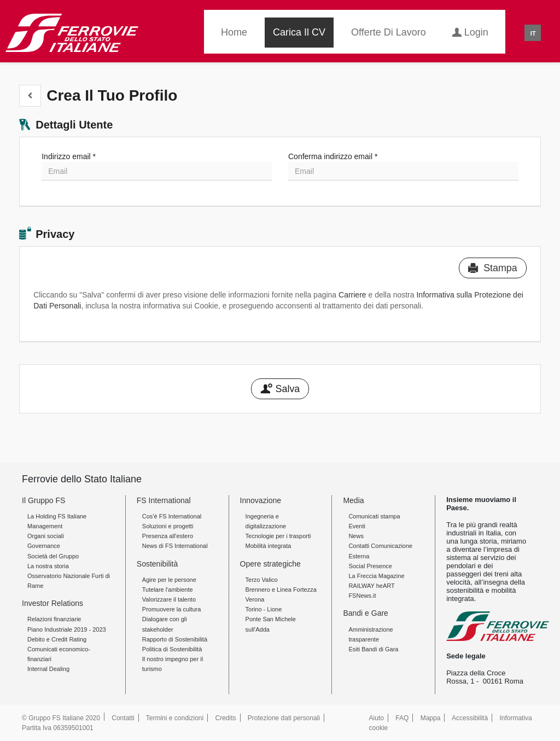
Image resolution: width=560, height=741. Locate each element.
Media (353, 500)
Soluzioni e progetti (168, 526)
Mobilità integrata (269, 546)
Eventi (357, 526)
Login (470, 31)
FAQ (402, 718)
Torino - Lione (264, 609)
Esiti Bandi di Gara (373, 649)
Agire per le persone (169, 580)
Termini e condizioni (175, 718)
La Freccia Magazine (376, 576)
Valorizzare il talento (169, 599)
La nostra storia (48, 566)
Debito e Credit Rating (57, 639)
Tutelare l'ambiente (168, 590)
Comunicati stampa (374, 516)
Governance (44, 546)
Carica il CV (299, 32)
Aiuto (377, 718)
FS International (164, 500)
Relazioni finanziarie (54, 619)
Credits (226, 718)
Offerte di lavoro (389, 32)
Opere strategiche (270, 564)
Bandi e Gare (366, 613)
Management (45, 526)
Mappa (431, 718)
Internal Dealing (48, 669)
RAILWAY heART (371, 586)
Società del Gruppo (53, 556)
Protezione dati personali (284, 718)
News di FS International (175, 546)
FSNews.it (362, 596)
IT (533, 33)
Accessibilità (470, 718)
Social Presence (370, 566)
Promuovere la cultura (172, 609)
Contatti (123, 718)
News (356, 536)
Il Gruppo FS (43, 500)
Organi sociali (46, 536)
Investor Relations (52, 603)
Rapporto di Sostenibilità (175, 639)
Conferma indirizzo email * (333, 156)
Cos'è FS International (172, 516)
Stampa (493, 268)
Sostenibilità (157, 564)
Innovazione (261, 500)
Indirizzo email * (69, 156)
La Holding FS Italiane (57, 516)
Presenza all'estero (168, 536)
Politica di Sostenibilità (172, 649)
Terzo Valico (262, 580)
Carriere (352, 295)
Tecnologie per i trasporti (278, 536)
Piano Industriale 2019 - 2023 (67, 629)
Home (234, 32)
